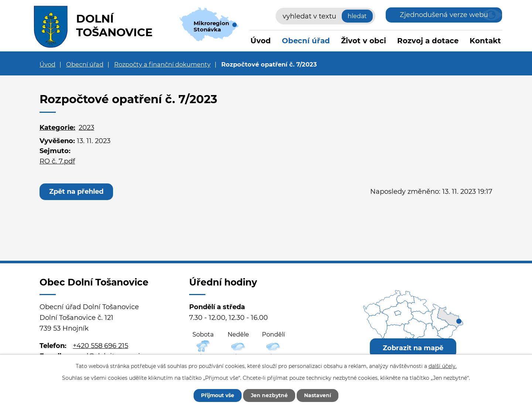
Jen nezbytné (270, 395)
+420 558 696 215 (100, 346)
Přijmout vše (217, 395)
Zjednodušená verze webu (444, 15)
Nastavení (319, 395)
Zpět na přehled (77, 192)
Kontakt (485, 41)
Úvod (261, 41)
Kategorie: (57, 128)
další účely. (443, 366)
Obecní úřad (306, 41)
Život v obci (364, 41)
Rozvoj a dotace (428, 41)
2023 (86, 128)
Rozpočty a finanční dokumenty (162, 64)
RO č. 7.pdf (57, 161)
